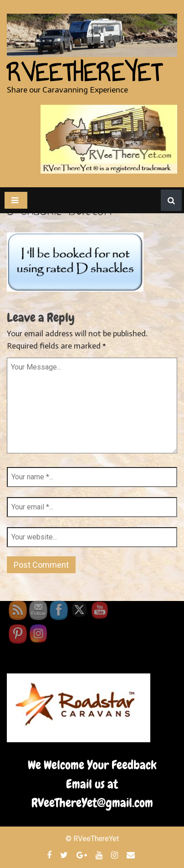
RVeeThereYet (84, 73)
